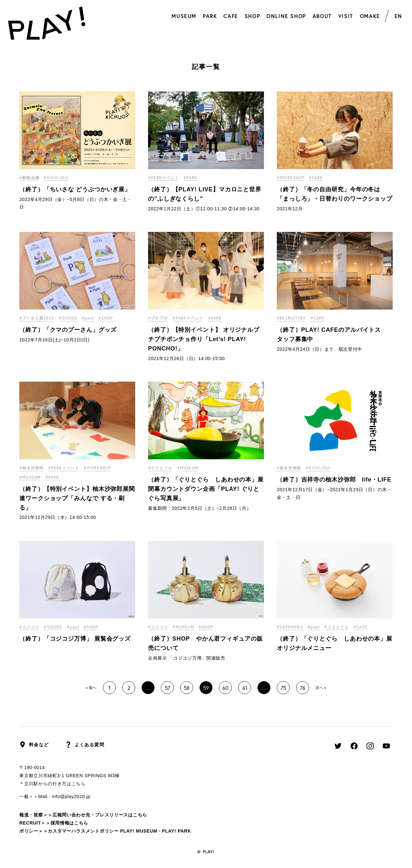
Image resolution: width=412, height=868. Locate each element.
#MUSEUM (30, 477)
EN (398, 16)
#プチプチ (158, 318)
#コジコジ (29, 627)
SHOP (252, 16)
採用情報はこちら (70, 823)
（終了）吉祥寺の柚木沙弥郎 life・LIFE (334, 480)
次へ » (321, 687)
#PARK (190, 178)
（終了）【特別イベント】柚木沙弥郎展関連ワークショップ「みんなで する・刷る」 (77, 498)
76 (303, 688)
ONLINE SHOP (286, 16)
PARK (210, 16)
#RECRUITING (291, 318)
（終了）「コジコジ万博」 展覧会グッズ (75, 639)
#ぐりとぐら (160, 468)
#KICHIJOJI (56, 178)
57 (168, 688)
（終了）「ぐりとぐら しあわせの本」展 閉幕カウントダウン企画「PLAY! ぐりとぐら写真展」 (209, 489)
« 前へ (91, 687)
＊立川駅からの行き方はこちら (52, 784)
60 (225, 688)
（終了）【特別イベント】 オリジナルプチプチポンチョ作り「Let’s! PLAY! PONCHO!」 (204, 339)
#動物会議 (29, 178)
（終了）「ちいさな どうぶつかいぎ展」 (75, 189)
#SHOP (106, 318)
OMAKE (370, 16)
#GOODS (68, 318)
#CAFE (318, 318)
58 (187, 688)
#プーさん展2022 (37, 318)
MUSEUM (184, 16)
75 (283, 688)
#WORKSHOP (291, 178)
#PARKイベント (164, 178)
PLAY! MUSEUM (139, 831)
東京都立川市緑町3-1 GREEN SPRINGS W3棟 (70, 776)
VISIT (346, 16)
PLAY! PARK (176, 831)
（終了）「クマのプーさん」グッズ (68, 330)
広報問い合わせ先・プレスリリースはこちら (100, 815)
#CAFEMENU (290, 627)
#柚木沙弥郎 (31, 468)
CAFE (231, 16)
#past (88, 318)
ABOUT (322, 16)
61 (245, 688)
